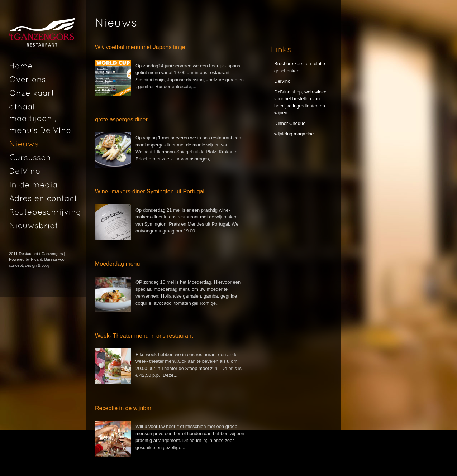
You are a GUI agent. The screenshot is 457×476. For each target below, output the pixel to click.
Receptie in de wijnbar (123, 408)
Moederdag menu (117, 264)
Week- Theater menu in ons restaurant (144, 336)
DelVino (282, 81)
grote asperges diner (121, 119)
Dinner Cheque (290, 123)
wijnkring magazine (294, 134)
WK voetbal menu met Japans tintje (140, 47)
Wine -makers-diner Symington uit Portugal (150, 191)
